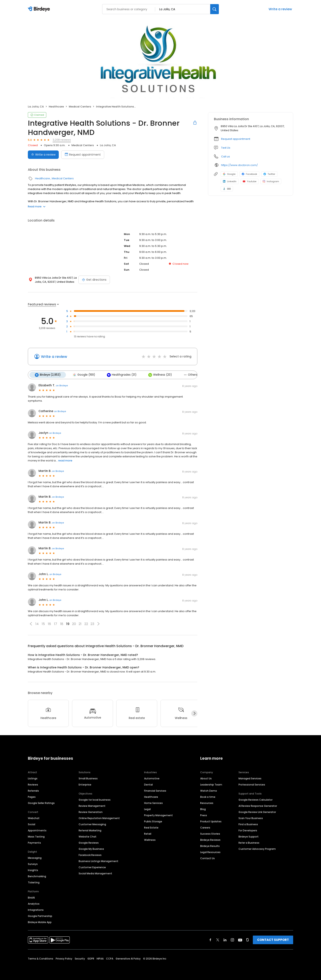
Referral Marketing (90, 830)
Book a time (208, 797)
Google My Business (91, 849)
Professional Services (252, 784)
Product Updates (211, 821)
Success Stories (210, 834)
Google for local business (95, 800)
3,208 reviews (62, 140)
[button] (31, 624)
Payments (34, 843)
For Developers (248, 830)
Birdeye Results (210, 846)
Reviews (33, 784)
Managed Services (250, 778)
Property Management (158, 815)
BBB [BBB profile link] (227, 189)
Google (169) (84, 375)
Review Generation (91, 812)
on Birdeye (62, 385)
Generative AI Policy (128, 958)
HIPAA (100, 958)
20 (74, 624)
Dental (148, 784)
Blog (203, 809)
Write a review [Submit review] (43, 155)
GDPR (91, 958)
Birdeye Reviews (210, 840)
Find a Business (248, 824)
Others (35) (194, 375)
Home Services (153, 803)
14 (37, 624)
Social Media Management (95, 873)
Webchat (34, 818)
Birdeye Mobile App (40, 922)
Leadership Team (211, 784)
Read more (37, 206)
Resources (207, 803)
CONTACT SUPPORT (273, 940)
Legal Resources (210, 852)
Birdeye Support (249, 836)
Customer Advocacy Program (257, 849)
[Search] (215, 9)
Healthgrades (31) (122, 375)
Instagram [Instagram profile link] (271, 181)
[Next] (194, 713)
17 (56, 624)
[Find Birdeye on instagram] (232, 940)
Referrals (33, 791)
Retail (148, 834)
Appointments (37, 830)
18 (62, 624)
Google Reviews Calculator (255, 800)
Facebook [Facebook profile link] (249, 174)
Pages (32, 797)
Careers (205, 827)
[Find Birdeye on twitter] (218, 940)
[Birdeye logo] (40, 9)
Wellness (150, 840)
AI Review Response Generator (258, 806)
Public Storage (153, 821)
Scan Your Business (251, 818)
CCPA (110, 958)
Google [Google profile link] (229, 174)
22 (86, 624)
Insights (33, 870)
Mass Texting (36, 836)
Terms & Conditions (41, 958)
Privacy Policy (64, 958)
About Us (206, 778)
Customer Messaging (92, 824)
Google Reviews (89, 843)
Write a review (280, 9)
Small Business (88, 778)
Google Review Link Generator (257, 812)
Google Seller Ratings (41, 803)
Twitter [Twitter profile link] (269, 174)
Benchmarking (37, 876)
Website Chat (88, 836)
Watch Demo (209, 791)
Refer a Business (249, 843)
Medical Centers (80, 107)
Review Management (92, 806)
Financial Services (155, 791)
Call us (225, 157)
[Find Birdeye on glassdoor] (248, 940)
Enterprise (85, 784)
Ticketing (34, 882)
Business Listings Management (98, 861)
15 (43, 624)
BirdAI (31, 897)
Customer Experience (92, 867)
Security (80, 958)
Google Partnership (40, 916)
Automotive (152, 778)
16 (49, 624)
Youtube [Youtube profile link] (250, 181)
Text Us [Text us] (226, 148)
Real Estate (151, 827)
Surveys (33, 864)
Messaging (35, 858)
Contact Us (207, 858)
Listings (33, 778)
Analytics (34, 904)
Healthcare (56, 107)
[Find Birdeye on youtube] (240, 940)
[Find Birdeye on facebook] (210, 940)
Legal (147, 809)
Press (204, 815)
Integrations (36, 910)
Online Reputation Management (99, 818)
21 (80, 624)
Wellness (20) (160, 375)
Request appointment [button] (236, 139)
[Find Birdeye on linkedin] (225, 940)
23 (92, 624)
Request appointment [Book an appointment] (83, 155)
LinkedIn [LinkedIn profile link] (230, 181)
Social (32, 824)
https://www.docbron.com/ (239, 165)
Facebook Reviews (90, 855)
